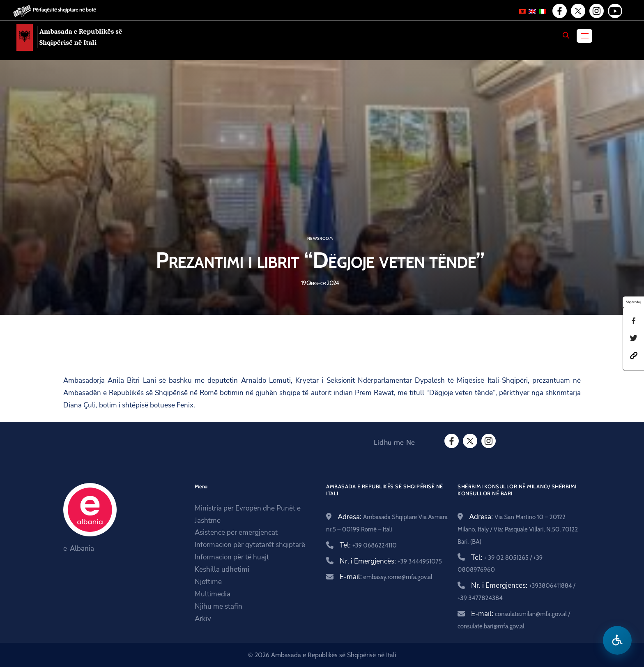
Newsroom (320, 239)
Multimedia (213, 594)
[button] (634, 355)
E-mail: (386, 577)
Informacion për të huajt (232, 557)
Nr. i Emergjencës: (391, 561)
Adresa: (518, 529)
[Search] (566, 35)
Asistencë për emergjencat (236, 532)
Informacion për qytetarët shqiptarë (250, 545)
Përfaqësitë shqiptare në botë (64, 10)
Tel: (368, 545)
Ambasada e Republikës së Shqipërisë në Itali (81, 37)
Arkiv (203, 619)
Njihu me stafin (218, 606)
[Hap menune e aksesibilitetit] (617, 640)
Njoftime (208, 582)
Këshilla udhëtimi (222, 569)
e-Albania (79, 549)
